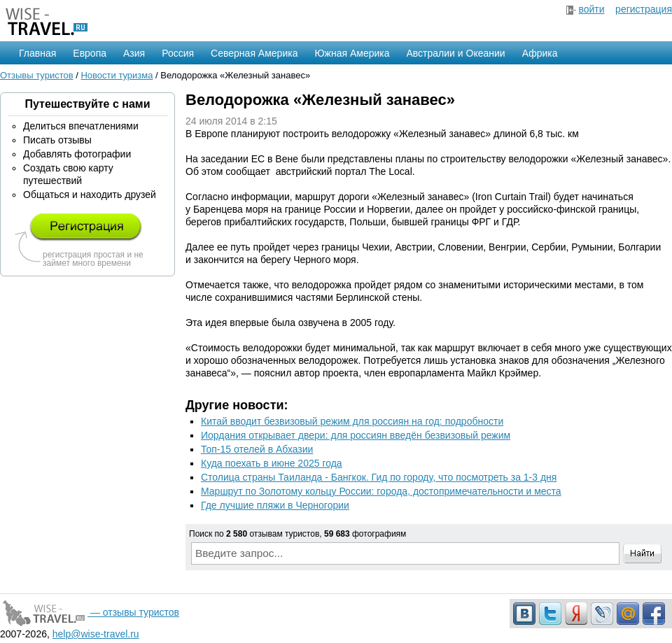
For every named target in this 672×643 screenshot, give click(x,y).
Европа (90, 53)
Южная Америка (352, 53)
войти (591, 9)
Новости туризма (117, 75)
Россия (178, 53)
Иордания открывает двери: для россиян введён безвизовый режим (356, 435)
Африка (540, 53)
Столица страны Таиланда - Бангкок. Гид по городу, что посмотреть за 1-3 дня (379, 477)
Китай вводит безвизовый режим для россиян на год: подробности (352, 421)
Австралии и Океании (456, 53)
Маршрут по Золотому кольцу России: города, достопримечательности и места (381, 491)
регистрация (644, 9)
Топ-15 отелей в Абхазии (257, 449)
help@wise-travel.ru (96, 634)
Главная (37, 53)
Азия (134, 53)
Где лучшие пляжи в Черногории (275, 505)
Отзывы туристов (37, 75)
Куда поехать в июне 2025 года (272, 463)
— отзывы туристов (90, 612)
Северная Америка (254, 53)
